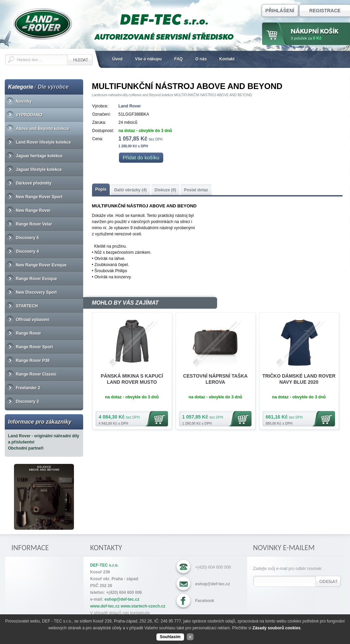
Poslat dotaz (196, 190)
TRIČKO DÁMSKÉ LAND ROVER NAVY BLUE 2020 (299, 379)
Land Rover (130, 106)
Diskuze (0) (165, 190)
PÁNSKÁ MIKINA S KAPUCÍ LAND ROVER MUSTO (132, 379)
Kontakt (227, 59)
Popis (101, 189)
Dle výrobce (53, 87)
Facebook (205, 601)
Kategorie (21, 87)
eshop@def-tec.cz (213, 584)
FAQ (179, 59)
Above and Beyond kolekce (153, 95)
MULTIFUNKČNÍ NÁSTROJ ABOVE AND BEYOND (213, 95)
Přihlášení (280, 11)
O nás (201, 59)
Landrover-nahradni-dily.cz (112, 95)
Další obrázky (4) (130, 190)
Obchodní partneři (26, 448)
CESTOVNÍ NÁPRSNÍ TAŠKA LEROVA (215, 379)
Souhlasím (170, 637)
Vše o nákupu (149, 59)
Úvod (118, 59)
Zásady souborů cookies (277, 628)
